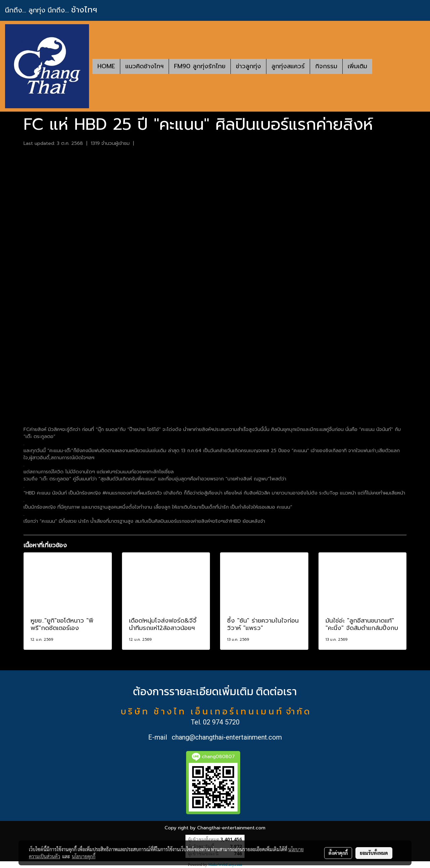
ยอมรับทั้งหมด (374, 853)
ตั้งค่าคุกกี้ (338, 853)
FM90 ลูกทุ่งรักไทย (200, 66)
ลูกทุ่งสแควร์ (288, 66)
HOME (106, 66)
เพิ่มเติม (357, 66)
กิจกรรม (326, 66)
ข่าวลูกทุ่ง (248, 66)
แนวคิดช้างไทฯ (144, 66)
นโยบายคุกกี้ (84, 856)
